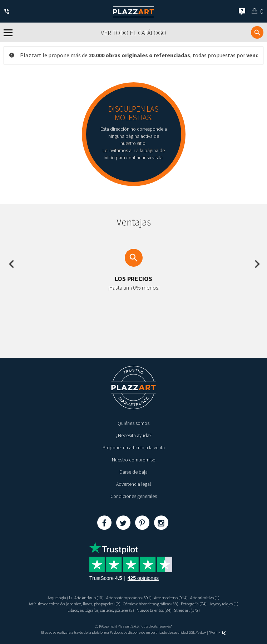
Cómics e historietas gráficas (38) (151, 604)
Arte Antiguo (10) (89, 598)
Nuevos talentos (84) (154, 610)
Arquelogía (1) (60, 598)
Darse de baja (133, 472)
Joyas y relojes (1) (224, 604)
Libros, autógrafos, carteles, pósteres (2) (101, 610)
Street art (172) (187, 610)
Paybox (201, 632)
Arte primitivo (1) (205, 598)
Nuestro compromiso (134, 460)
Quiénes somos (133, 423)
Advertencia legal (133, 484)
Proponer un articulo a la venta (134, 447)
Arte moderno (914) (171, 598)
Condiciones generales (134, 496)
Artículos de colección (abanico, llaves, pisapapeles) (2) (75, 604)
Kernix (218, 632)
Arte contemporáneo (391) (129, 598)
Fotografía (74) (194, 604)
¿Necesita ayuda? (134, 435)
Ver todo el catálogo (133, 33)
